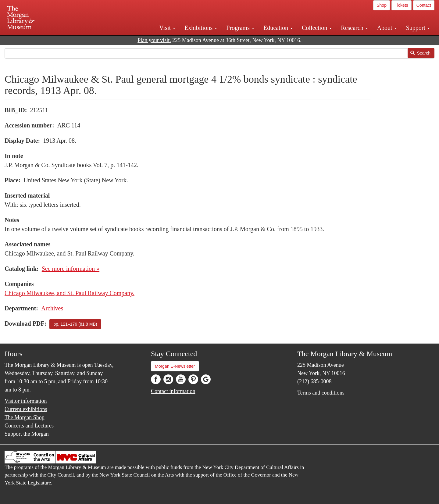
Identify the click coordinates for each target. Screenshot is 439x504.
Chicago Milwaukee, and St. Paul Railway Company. (70, 293)
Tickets (402, 5)
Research (354, 28)
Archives (52, 308)
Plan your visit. (154, 40)
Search (420, 53)
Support (418, 28)
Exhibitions (201, 28)
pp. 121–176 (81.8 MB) (75, 324)
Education (278, 28)
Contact (424, 5)
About (387, 28)
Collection (317, 28)
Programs (240, 28)
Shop (382, 5)
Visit (167, 28)
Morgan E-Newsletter (175, 366)
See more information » (71, 269)
